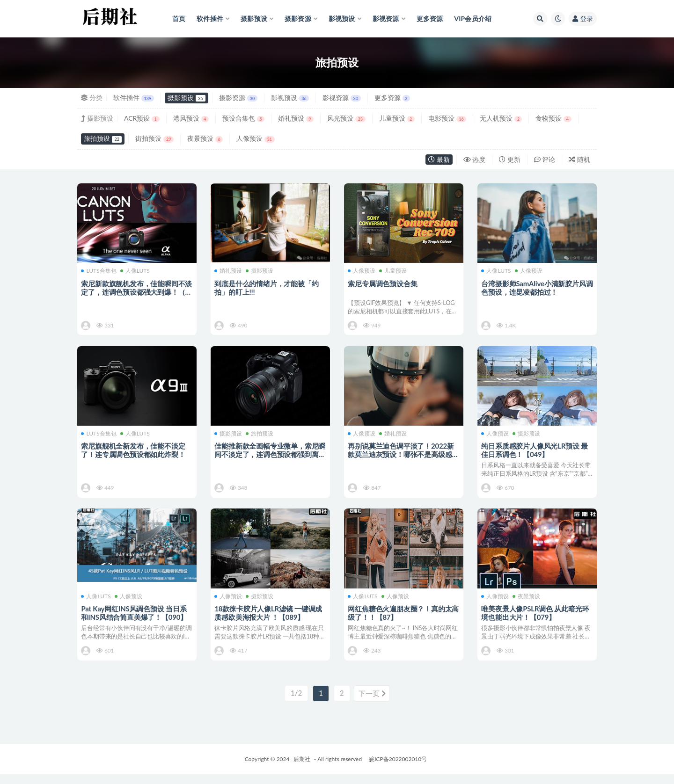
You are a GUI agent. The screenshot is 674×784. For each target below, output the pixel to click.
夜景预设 (205, 138)
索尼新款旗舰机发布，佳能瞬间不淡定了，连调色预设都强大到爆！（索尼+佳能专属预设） (134, 291)
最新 (439, 159)
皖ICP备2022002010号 (398, 769)
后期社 (302, 769)
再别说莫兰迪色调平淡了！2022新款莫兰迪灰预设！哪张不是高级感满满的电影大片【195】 (402, 457)
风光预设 (346, 118)
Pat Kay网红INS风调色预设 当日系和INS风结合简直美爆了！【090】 (135, 620)
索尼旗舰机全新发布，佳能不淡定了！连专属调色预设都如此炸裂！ (134, 453)
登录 (583, 18)
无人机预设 (501, 118)
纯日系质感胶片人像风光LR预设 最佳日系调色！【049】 (535, 453)
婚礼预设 (296, 118)
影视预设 (290, 98)
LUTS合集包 (99, 271)
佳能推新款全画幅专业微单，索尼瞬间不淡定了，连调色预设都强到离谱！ (267, 457)
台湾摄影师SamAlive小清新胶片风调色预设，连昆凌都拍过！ (534, 287)
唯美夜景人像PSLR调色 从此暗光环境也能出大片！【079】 (536, 620)
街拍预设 (154, 138)
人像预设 (255, 138)
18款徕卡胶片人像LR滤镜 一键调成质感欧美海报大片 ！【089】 (269, 620)
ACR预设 (142, 118)
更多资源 (392, 98)
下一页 (372, 704)
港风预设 (191, 118)
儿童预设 (397, 118)
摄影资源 (238, 98)
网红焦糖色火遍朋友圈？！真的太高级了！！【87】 (401, 620)
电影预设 (447, 118)
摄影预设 (187, 98)
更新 (510, 159)
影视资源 (341, 98)
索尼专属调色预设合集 (383, 283)
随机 (579, 159)
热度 (475, 159)
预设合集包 (243, 118)
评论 (545, 159)
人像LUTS (136, 271)
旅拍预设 (103, 138)
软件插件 (134, 98)
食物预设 (553, 118)
